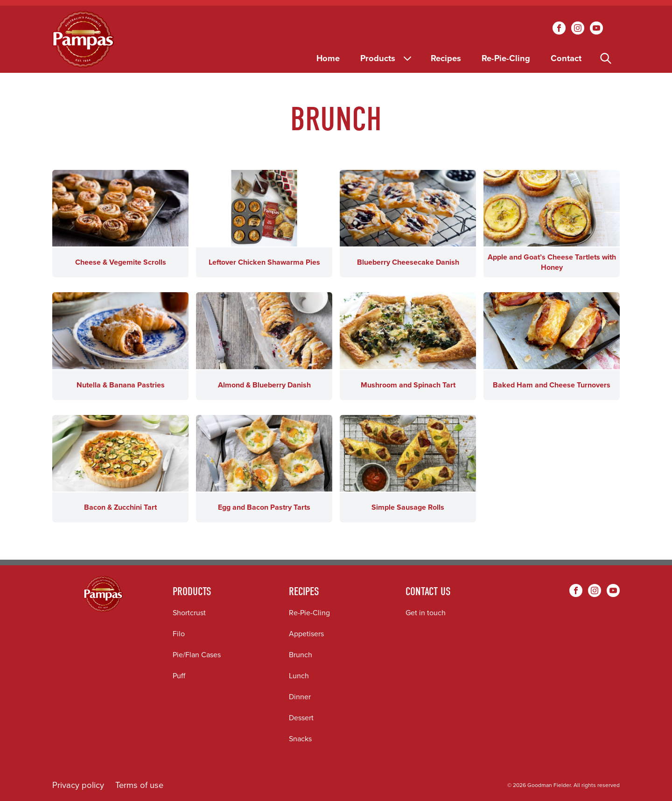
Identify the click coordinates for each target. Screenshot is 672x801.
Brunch (301, 655)
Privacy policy (78, 785)
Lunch (299, 676)
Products (387, 58)
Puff (179, 676)
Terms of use (139, 785)
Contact (566, 58)
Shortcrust (189, 613)
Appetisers (306, 634)
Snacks (300, 739)
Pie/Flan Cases (197, 655)
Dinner (300, 697)
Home (328, 58)
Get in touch (426, 613)
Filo (179, 634)
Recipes (446, 58)
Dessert (301, 718)
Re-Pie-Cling (506, 58)
